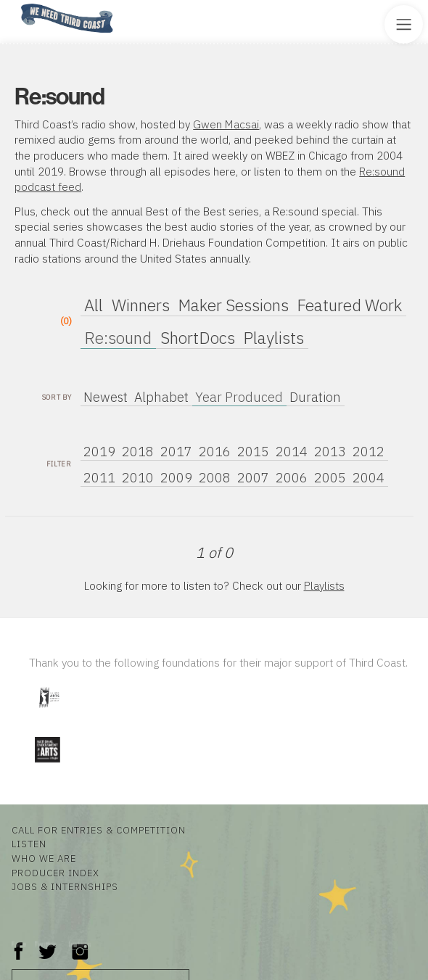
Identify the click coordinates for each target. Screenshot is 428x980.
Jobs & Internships (65, 886)
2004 (369, 478)
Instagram (80, 944)
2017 (176, 452)
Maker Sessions (233, 305)
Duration (315, 397)
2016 (215, 452)
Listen (29, 844)
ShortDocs (198, 338)
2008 (215, 478)
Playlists (273, 338)
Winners (141, 305)
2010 (138, 478)
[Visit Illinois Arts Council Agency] (49, 713)
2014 (292, 452)
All (94, 305)
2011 (99, 478)
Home (17, 5)
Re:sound (118, 338)
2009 (176, 478)
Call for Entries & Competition (99, 830)
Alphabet (161, 397)
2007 (253, 478)
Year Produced (239, 397)
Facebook (19, 944)
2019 (99, 452)
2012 (369, 452)
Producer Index (55, 873)
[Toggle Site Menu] (404, 24)
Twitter (46, 944)
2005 (330, 478)
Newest (106, 397)
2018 (138, 452)
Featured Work (349, 305)
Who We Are (44, 858)
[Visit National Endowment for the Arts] (47, 766)
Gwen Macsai (226, 124)
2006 (292, 478)
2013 (330, 452)
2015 (253, 452)
